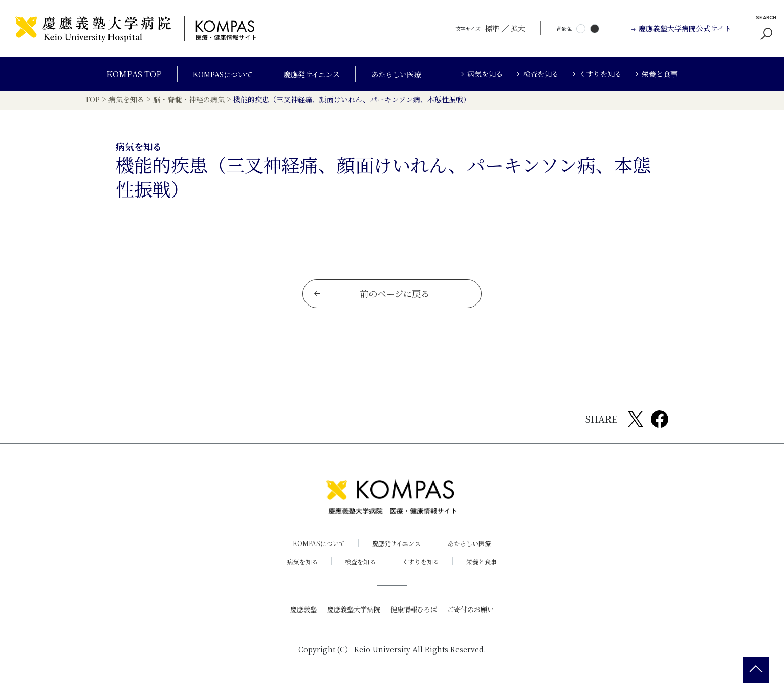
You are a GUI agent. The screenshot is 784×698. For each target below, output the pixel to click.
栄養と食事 (488, 568)
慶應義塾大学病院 (351, 615)
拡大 (518, 28)
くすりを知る (423, 568)
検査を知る (358, 568)
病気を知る (296, 568)
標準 (492, 28)
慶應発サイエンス (313, 74)
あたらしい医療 (405, 74)
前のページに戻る (372, 299)
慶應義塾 (298, 615)
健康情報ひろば (415, 615)
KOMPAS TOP (122, 74)
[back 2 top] (756, 670)
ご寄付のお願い (475, 615)
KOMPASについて (215, 74)
